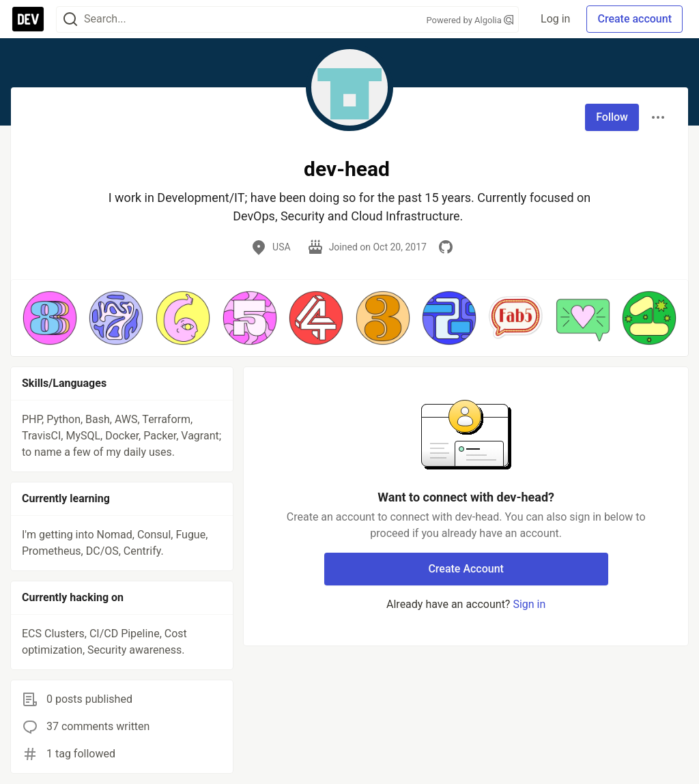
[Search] (70, 19)
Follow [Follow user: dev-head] (612, 117)
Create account (634, 19)
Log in (555, 19)
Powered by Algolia (470, 20)
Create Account (466, 569)
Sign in (529, 604)
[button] (50, 318)
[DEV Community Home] (28, 19)
